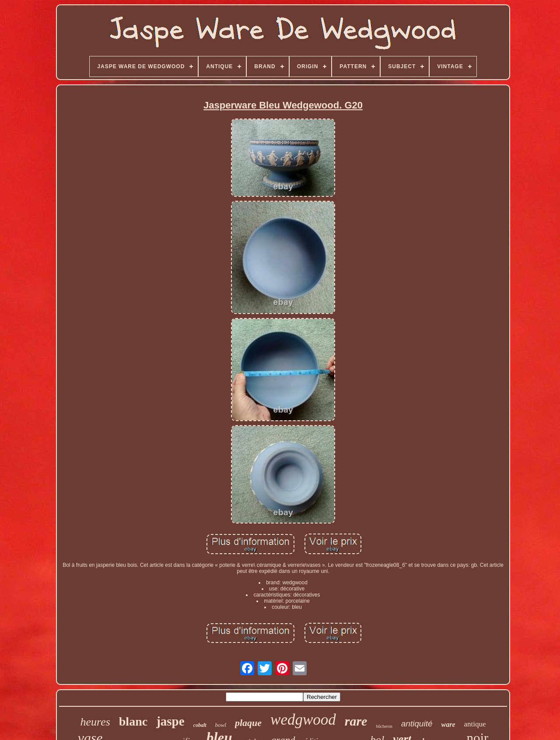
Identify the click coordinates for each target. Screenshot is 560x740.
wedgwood (303, 720)
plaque (248, 723)
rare (356, 721)
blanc (133, 721)
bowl (221, 725)
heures (95, 722)
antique (475, 724)
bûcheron (384, 726)
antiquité (417, 724)
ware (448, 724)
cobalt (200, 725)
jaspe (170, 721)
